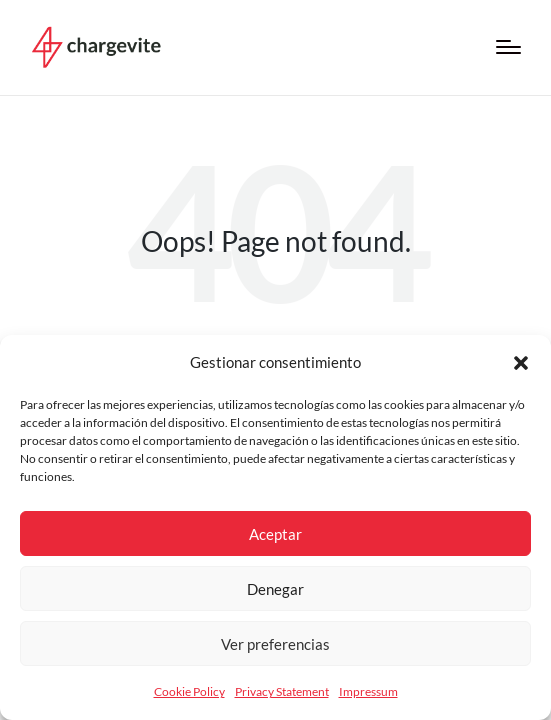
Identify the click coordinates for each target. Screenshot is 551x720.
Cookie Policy (189, 691)
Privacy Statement (282, 691)
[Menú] (508, 47)
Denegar (275, 589)
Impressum (368, 691)
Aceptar (275, 534)
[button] (521, 363)
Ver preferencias (275, 644)
